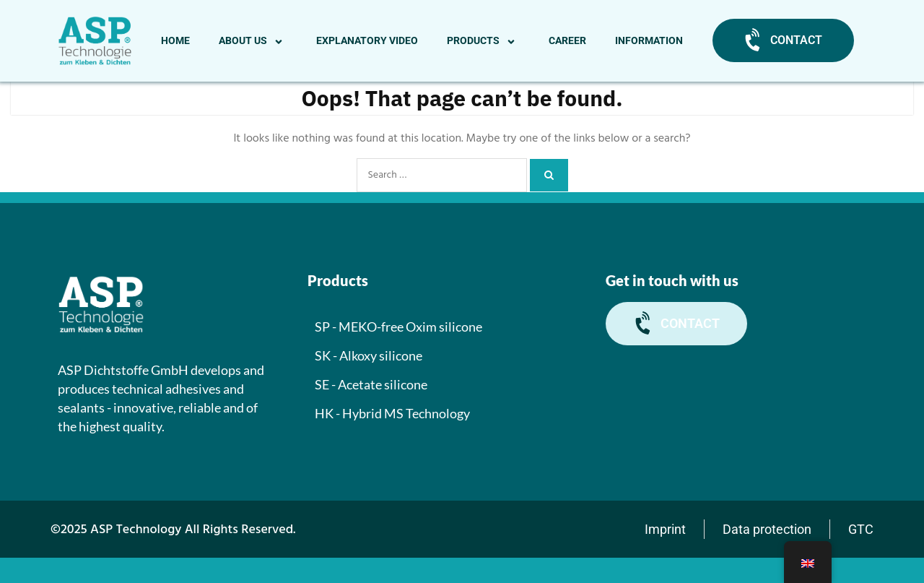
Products (483, 40)
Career (567, 40)
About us (253, 40)
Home (175, 40)
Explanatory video (367, 40)
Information (649, 40)
